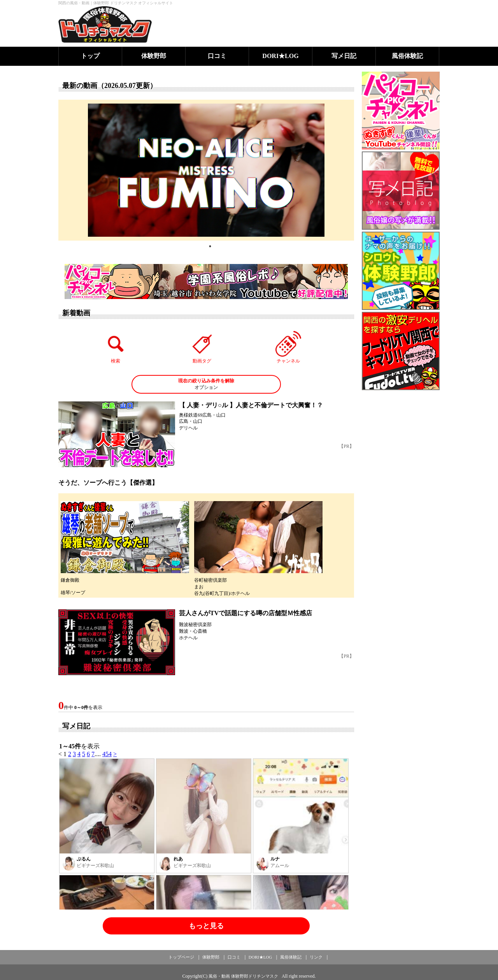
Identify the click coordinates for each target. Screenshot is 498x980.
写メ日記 (344, 56)
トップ (90, 56)
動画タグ (202, 347)
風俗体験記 (407, 56)
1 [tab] (210, 246)
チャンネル (288, 347)
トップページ (181, 957)
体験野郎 (154, 56)
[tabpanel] (206, 170)
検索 (116, 347)
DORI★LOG (280, 56)
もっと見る (206, 926)
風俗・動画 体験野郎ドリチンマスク (243, 976)
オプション (206, 384)
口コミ (217, 56)
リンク (316, 957)
